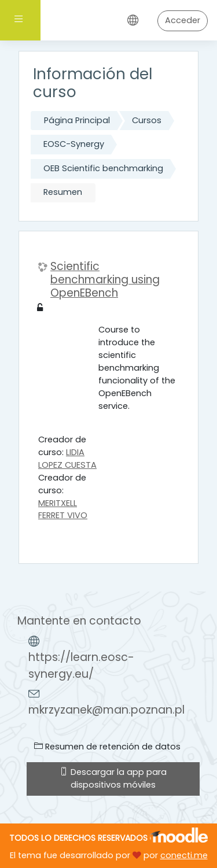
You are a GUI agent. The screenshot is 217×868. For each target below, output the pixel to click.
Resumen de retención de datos (107, 747)
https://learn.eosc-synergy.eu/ (81, 666)
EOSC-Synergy (74, 144)
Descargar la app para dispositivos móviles (113, 778)
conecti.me (184, 855)
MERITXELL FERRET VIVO (63, 509)
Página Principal (77, 120)
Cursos (147, 120)
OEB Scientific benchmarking (103, 168)
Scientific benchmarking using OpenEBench (105, 280)
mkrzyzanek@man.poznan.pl (106, 710)
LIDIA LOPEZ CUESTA (67, 459)
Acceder (183, 20)
